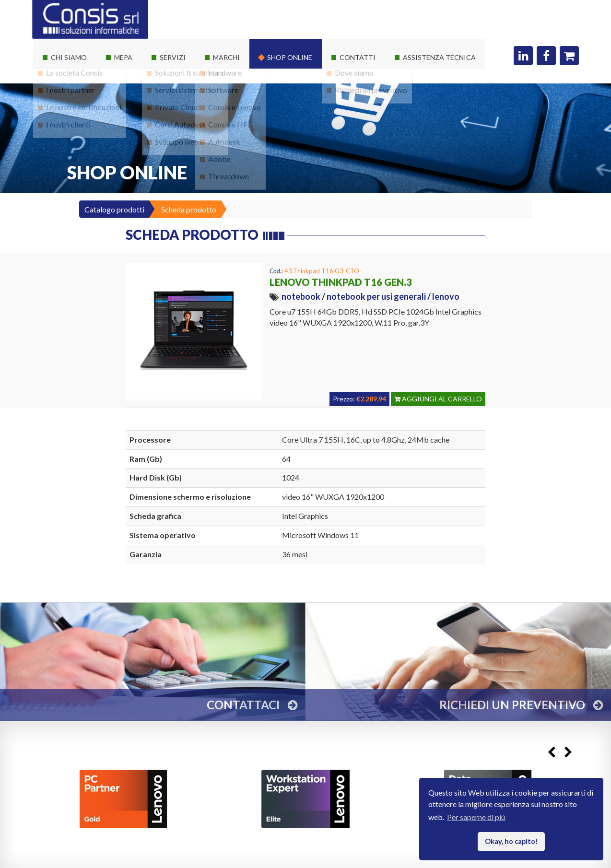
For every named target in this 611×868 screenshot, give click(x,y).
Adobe (219, 165)
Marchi (226, 57)
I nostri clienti (68, 130)
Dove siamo (354, 78)
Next (568, 752)
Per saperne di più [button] (476, 817)
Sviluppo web (177, 147)
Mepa (123, 57)
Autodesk (224, 147)
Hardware (225, 78)
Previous (551, 752)
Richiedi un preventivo (371, 96)
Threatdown (229, 182)
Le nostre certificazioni (84, 113)
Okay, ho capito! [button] (511, 841)
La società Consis (74, 78)
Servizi (173, 57)
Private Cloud (177, 113)
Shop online (290, 57)
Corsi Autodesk (181, 130)
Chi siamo (69, 57)
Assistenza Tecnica (439, 57)
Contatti (358, 57)
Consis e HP (228, 130)
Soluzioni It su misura (189, 78)
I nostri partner (70, 96)
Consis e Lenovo (235, 113)
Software (223, 96)
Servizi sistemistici (185, 96)
